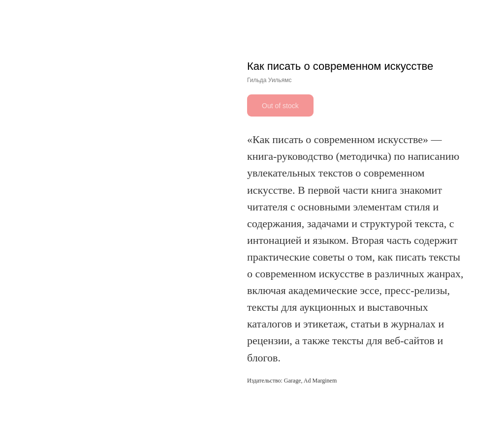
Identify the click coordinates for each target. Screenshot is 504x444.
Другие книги (35, 14)
